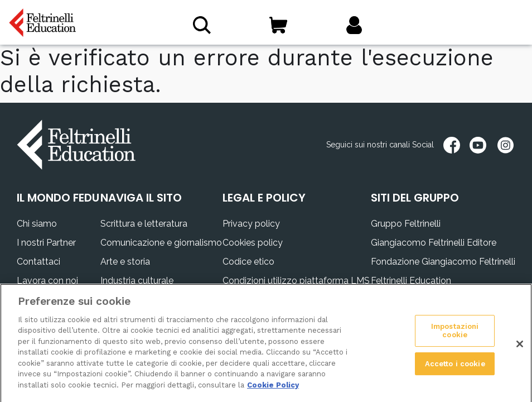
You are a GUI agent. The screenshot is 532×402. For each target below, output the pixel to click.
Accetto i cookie (455, 368)
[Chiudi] (520, 348)
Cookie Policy (273, 389)
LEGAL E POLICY (264, 198)
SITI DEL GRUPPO (415, 198)
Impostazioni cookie (455, 335)
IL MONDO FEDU (58, 198)
